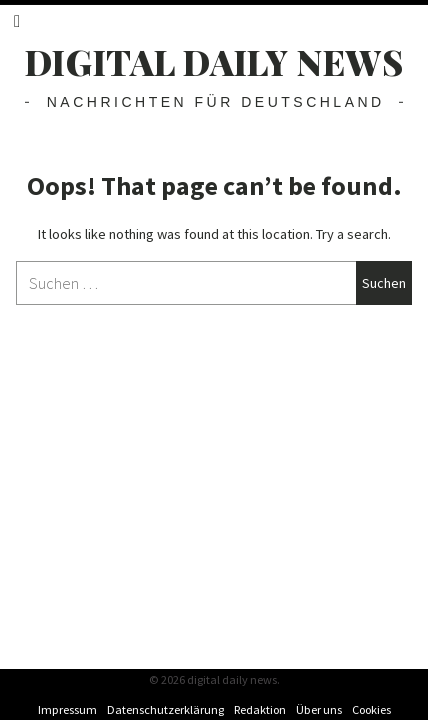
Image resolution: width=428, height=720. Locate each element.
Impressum (67, 709)
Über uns (319, 709)
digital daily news (214, 61)
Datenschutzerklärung (165, 709)
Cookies (371, 709)
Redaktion (260, 709)
